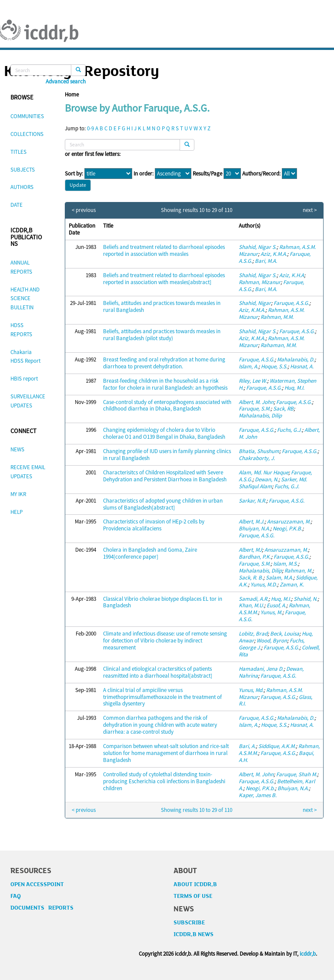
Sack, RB (283, 409)
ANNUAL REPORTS (21, 267)
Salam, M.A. (279, 578)
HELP (17, 512)
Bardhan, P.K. (255, 557)
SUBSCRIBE (189, 923)
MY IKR (18, 494)
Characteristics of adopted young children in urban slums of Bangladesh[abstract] (163, 504)
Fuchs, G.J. (289, 430)
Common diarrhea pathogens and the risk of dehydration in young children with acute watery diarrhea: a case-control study (160, 725)
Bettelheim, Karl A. (277, 785)
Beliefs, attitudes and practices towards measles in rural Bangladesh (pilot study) (162, 335)
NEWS (17, 449)
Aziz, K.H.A (292, 275)
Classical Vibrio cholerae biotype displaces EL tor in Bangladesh (163, 602)
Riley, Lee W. (253, 381)
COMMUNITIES (27, 116)
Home (72, 94)
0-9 (90, 128)
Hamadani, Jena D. (261, 669)
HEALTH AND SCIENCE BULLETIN (25, 299)
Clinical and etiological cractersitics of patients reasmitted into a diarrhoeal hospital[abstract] (158, 672)
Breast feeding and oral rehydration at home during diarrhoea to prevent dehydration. (164, 363)
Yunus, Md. (251, 690)
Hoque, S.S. (274, 366)
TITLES (18, 152)
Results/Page (207, 174)
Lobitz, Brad (253, 634)
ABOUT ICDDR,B (195, 884)
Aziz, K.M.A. (274, 254)
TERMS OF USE (193, 896)
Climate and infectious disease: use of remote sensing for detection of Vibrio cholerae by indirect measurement (165, 641)
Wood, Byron (272, 641)
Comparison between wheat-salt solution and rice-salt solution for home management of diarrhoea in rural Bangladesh (166, 753)
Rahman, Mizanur (260, 282)
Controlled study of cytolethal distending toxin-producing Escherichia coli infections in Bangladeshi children (164, 781)
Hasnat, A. (302, 366)
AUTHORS (22, 187)
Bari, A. (247, 746)
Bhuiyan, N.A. (254, 528)
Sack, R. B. (251, 578)
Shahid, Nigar (255, 303)
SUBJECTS (23, 170)
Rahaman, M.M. (279, 345)
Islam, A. (249, 366)
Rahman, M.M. (277, 317)
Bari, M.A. (266, 261)
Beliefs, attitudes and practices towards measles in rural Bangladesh (162, 306)
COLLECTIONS (27, 134)
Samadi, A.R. (254, 599)
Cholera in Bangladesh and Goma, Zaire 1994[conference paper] (150, 553)
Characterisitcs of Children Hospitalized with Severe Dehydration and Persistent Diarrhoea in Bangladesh (165, 476)
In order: (144, 174)
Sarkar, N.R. (252, 501)
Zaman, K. (292, 584)
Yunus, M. (271, 612)
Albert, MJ (250, 550)
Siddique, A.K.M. (277, 746)
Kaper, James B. (258, 795)
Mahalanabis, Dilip (260, 416)
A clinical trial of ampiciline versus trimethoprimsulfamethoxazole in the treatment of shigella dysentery (162, 697)
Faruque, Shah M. (297, 774)
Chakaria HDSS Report (25, 357)
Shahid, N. (306, 599)
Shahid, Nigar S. (258, 247)
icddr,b (308, 954)
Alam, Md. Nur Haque (264, 472)
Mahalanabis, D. (296, 359)
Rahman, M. (298, 571)
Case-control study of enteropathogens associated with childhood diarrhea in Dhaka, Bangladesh (167, 406)
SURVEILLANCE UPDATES (28, 401)
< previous (84, 210)
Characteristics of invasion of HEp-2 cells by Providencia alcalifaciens (154, 525)
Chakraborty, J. (257, 458)
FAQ (16, 896)
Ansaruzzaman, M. (289, 521)
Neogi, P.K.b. (260, 788)
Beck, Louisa (285, 634)
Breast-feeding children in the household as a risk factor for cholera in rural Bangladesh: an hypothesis (165, 384)
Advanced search (66, 82)
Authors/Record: (261, 174)
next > (310, 210)
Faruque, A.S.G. (291, 303)
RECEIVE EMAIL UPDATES (28, 472)
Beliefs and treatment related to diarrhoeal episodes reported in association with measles (164, 250)
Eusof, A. (276, 605)
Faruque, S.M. (255, 409)
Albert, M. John (256, 402)
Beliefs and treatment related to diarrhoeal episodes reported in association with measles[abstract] (164, 279)
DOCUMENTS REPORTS (42, 908)
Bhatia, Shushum (259, 451)
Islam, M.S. (286, 564)
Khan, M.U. (251, 605)
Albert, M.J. (252, 521)
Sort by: (74, 174)
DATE (17, 205)
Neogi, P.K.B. (287, 528)
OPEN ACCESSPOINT (37, 884)
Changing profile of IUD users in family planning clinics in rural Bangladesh (167, 455)
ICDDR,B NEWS (194, 934)
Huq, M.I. (294, 388)
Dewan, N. (267, 479)
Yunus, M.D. (264, 584)
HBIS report (24, 379)
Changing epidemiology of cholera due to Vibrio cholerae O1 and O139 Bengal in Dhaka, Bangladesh (164, 433)
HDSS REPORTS (21, 330)
